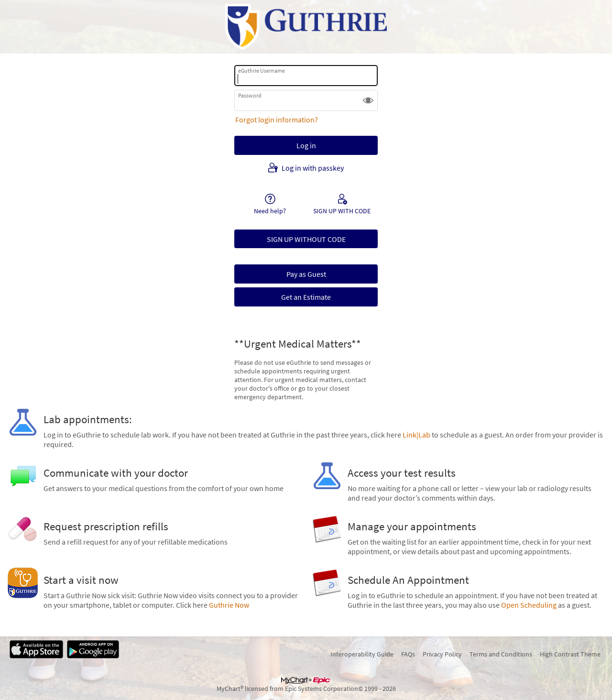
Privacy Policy (442, 654)
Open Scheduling (529, 605)
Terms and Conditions (501, 654)
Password (250, 95)
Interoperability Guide (362, 654)
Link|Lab (416, 435)
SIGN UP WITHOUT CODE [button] (306, 239)
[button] (368, 100)
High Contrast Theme (570, 654)
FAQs (408, 654)
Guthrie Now (229, 605)
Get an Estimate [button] (306, 297)
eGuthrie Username (262, 71)
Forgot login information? (277, 120)
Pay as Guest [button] (306, 274)
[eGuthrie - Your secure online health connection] (306, 27)
